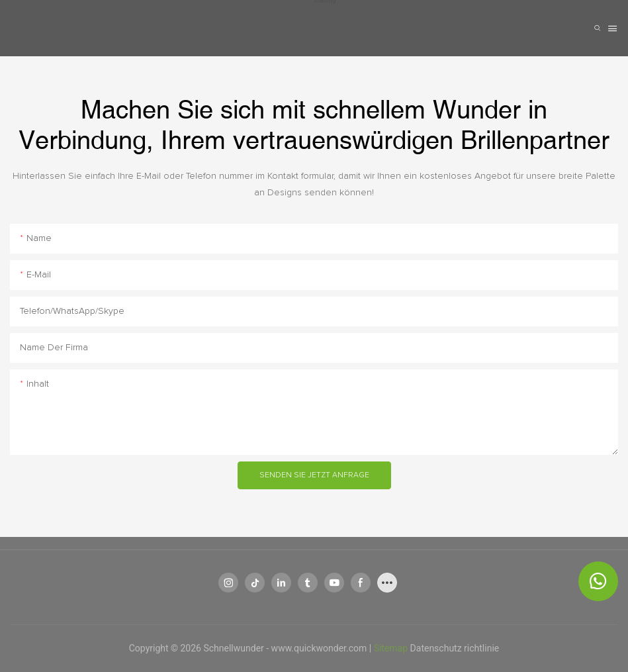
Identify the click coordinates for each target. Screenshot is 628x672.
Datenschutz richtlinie (455, 648)
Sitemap (392, 648)
